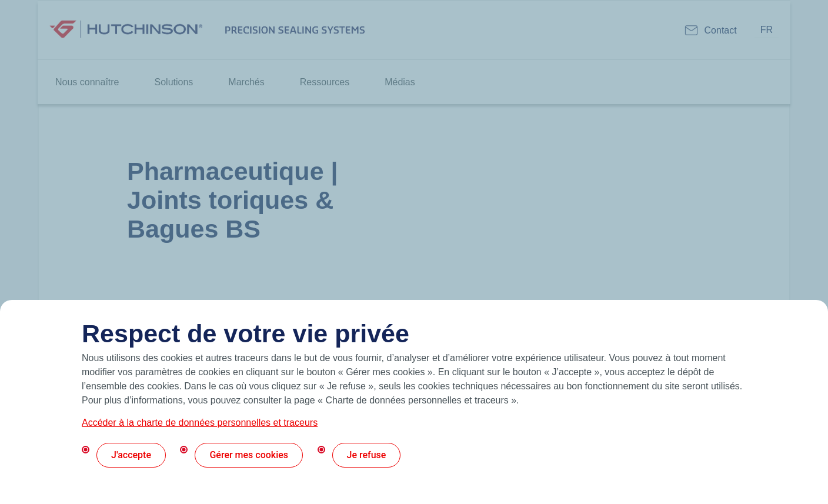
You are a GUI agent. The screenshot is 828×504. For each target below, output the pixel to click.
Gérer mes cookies (249, 455)
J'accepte (131, 455)
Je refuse (367, 455)
